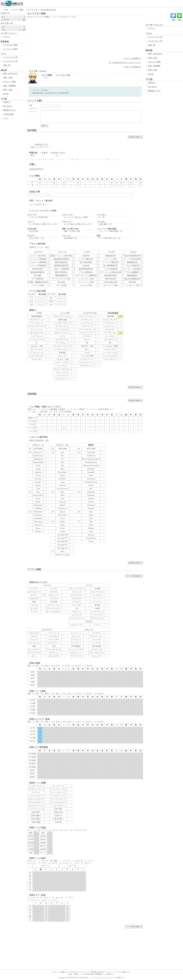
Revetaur (38, 479)
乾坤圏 (97, 589)
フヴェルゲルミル (54, 650)
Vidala (38, 466)
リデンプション (34, 643)
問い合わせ (8, 106)
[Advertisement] (85, 38)
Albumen (91, 535)
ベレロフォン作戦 (132, 285)
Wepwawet (38, 452)
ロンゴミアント (54, 643)
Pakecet (63, 512)
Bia (62, 452)
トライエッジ (76, 640)
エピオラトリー (77, 625)
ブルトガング (77, 599)
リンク (6, 118)
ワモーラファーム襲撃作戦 (86, 276)
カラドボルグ (54, 636)
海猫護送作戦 (110, 256)
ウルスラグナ (34, 633)
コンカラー (97, 602)
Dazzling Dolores (91, 462)
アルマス (34, 636)
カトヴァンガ (96, 650)
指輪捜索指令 (132, 276)
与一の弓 (34, 608)
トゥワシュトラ (54, 633)
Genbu (62, 525)
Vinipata (91, 528)
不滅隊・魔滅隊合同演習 (38, 282)
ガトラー (34, 595)
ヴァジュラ (77, 592)
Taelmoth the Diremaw (91, 466)
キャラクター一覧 (10, 61)
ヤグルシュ (77, 612)
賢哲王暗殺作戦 (61, 262)
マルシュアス (96, 656)
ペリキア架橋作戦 (110, 269)
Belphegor (91, 469)
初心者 (6, 94)
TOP (6, 10)
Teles (91, 522)
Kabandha (91, 472)
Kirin (63, 551)
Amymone (62, 502)
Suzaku (62, 532)
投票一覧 (7, 65)
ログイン (7, 37)
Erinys (91, 541)
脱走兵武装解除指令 (132, 279)
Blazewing (38, 522)
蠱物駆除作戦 (132, 262)
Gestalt (38, 469)
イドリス (97, 625)
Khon (62, 462)
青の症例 (61, 282)
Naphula (62, 505)
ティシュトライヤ (76, 650)
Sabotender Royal (91, 482)
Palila (63, 492)
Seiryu (62, 528)
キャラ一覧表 (18, 10)
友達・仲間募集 (9, 86)
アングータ (96, 643)
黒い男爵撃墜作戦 (110, 266)
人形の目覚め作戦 (110, 282)
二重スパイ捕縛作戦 (61, 269)
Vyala (38, 489)
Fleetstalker (38, 512)
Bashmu (91, 508)
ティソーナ (97, 599)
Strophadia (91, 492)
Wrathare (38, 532)
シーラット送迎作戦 (132, 269)
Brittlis (38, 502)
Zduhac (91, 485)
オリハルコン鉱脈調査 (38, 259)
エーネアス (96, 633)
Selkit (91, 475)
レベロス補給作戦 (86, 259)
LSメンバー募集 (10, 82)
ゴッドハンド (76, 633)
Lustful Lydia (38, 456)
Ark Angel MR (63, 541)
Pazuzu (38, 528)
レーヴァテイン (97, 612)
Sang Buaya (91, 479)
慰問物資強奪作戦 (61, 266)
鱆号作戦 (132, 282)
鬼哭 (34, 602)
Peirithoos (62, 479)
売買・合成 (8, 78)
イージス (34, 612)
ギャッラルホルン (54, 612)
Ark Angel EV (62, 545)
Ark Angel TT (62, 538)
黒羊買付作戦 (38, 269)
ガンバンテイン (34, 650)
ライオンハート (96, 636)
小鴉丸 (97, 608)
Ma (62, 459)
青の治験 (38, 276)
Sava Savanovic (62, 489)
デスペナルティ (97, 618)
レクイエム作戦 (110, 259)
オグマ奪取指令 (38, 279)
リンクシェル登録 (10, 49)
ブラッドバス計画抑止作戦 (110, 272)
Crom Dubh (91, 452)
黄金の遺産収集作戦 (132, 256)
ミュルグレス (97, 595)
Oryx (91, 489)
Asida (62, 482)
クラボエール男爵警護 (38, 262)
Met (62, 466)
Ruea (62, 456)
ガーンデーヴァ (34, 653)
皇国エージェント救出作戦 (61, 256)
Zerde (91, 525)
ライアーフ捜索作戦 (110, 262)
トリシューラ (76, 643)
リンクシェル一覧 (10, 57)
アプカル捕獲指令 (132, 272)
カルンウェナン (97, 592)
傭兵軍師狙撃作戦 (86, 269)
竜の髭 (97, 605)
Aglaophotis (38, 459)
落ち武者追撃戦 (86, 262)
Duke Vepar (62, 515)
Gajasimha (91, 495)
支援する (7, 102)
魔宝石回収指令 (61, 272)
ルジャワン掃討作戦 (38, 256)
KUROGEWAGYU (36, 169)
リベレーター (77, 605)
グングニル (54, 599)
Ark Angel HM (62, 535)
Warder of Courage (62, 555)
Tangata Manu (38, 462)
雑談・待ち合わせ (10, 74)
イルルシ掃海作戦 (132, 266)
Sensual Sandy (38, 495)
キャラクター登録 (10, 45)
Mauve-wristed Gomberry (91, 459)
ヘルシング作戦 (38, 285)
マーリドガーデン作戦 (61, 279)
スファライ (34, 589)
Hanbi (62, 495)
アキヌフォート (76, 653)
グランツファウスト (77, 589)
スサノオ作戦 (61, 285)
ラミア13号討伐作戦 (132, 259)
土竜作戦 (86, 256)
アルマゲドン (54, 653)
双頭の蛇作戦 (110, 279)
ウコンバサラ (54, 640)
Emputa (63, 475)
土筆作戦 (86, 266)
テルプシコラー (77, 595)
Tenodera (63, 485)
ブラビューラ (54, 595)
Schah (91, 532)
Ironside (91, 499)
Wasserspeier (63, 472)
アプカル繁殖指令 (86, 272)
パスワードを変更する (132, 58)
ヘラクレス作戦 (86, 285)
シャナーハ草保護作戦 (38, 266)
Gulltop (38, 485)
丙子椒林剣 (76, 646)
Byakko (63, 522)
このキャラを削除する (132, 67)
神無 (34, 646)
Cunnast (38, 475)
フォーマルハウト (96, 653)
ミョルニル (34, 605)
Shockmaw (38, 515)
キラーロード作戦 (110, 285)
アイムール (77, 602)
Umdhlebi (38, 508)
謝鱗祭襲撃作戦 (61, 276)
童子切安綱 (96, 646)
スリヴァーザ (76, 656)
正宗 (54, 646)
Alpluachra (38, 525)
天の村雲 (54, 602)
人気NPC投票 (8, 114)
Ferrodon (38, 482)
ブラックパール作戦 (86, 282)
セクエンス (76, 636)
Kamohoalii (38, 505)
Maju (91, 512)
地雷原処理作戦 (110, 276)
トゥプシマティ (97, 615)
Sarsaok (91, 502)
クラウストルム (54, 605)
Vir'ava (63, 518)
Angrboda (38, 472)
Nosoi (38, 499)
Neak (91, 518)
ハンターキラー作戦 (86, 279)
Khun (62, 469)
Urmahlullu (38, 518)
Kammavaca (63, 508)
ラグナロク (54, 592)
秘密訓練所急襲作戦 (61, 259)
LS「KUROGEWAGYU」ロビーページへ (125, 63)
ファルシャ (34, 640)
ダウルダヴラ (54, 656)
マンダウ (54, 589)
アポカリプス (34, 599)
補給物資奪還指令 (38, 272)
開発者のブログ (9, 110)
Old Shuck (91, 505)
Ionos (38, 492)
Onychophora (91, 538)
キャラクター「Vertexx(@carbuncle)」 (43, 10)
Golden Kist (91, 456)
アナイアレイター (54, 608)
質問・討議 (8, 90)
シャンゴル (96, 640)
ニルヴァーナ (77, 615)
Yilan (62, 499)
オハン (34, 656)
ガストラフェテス (77, 618)
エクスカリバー (34, 592)
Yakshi (91, 515)
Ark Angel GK (62, 548)
